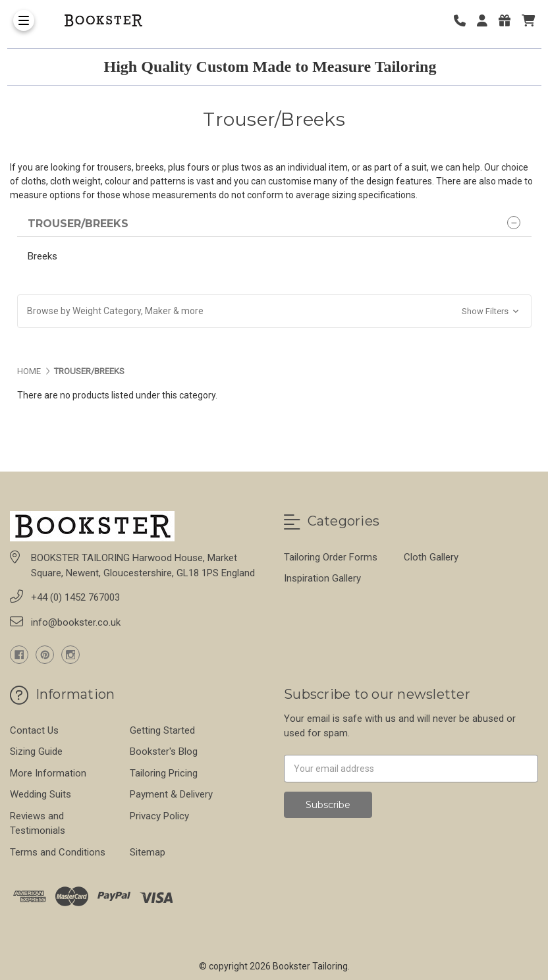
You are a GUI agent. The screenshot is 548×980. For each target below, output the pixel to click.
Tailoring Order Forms (331, 557)
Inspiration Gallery (322, 578)
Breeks (42, 256)
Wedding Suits (41, 794)
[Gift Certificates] (509, 21)
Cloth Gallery (431, 557)
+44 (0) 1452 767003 (75, 597)
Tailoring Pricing (164, 773)
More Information (48, 773)
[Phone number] (464, 21)
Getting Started (162, 730)
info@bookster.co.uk (76, 622)
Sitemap (148, 852)
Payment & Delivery (171, 794)
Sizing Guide (36, 751)
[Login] (487, 21)
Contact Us (34, 730)
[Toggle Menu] (24, 20)
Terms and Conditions (58, 852)
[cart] (528, 21)
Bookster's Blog (164, 751)
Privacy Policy (159, 816)
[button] (274, 311)
